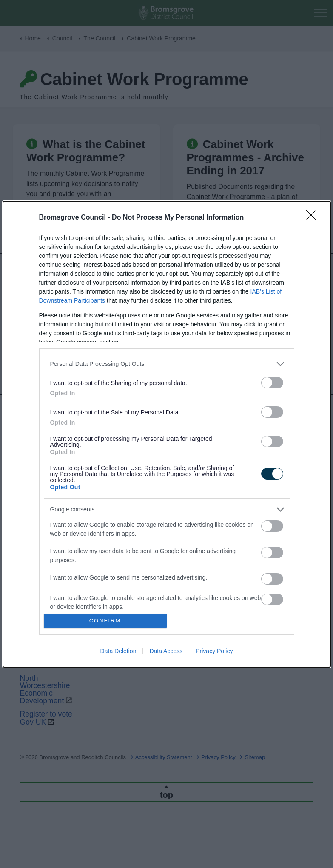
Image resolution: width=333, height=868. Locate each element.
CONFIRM (105, 621)
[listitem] (167, 364)
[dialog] (167, 434)
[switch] (272, 383)
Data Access (166, 651)
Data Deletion (118, 651)
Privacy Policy (214, 651)
